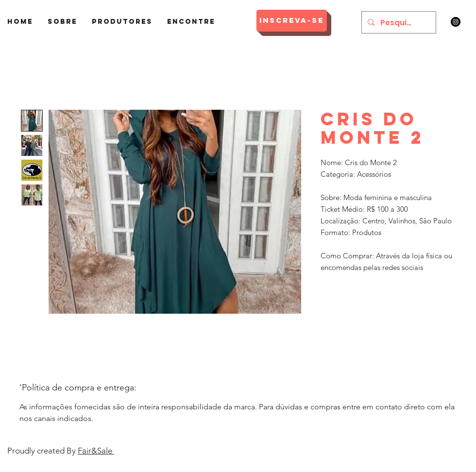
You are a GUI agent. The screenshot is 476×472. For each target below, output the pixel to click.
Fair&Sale (96, 451)
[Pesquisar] (398, 22)
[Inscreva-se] (292, 21)
